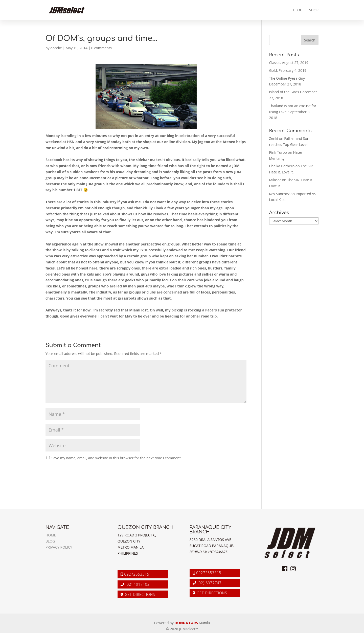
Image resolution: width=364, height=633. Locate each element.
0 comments (101, 48)
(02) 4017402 (135, 584)
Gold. (274, 70)
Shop (314, 10)
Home (51, 535)
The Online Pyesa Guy (287, 78)
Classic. (275, 63)
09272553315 (135, 574)
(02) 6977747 (207, 583)
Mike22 (275, 180)
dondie (56, 48)
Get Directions (138, 594)
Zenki (274, 138)
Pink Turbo (278, 152)
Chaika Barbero (282, 166)
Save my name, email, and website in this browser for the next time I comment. (117, 458)
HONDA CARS (186, 623)
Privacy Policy (59, 547)
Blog (298, 10)
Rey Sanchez (279, 194)
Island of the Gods (284, 92)
